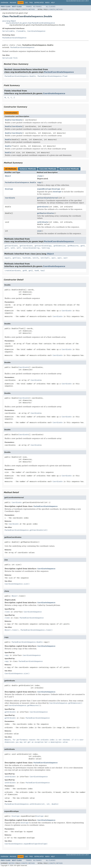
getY (7, 248)
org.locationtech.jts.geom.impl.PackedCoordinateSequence (30, 23)
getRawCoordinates (46, 213)
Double (8, 120)
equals (8, 258)
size (39, 231)
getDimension (60, 246)
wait (54, 258)
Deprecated (39, 3)
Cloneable (21, 31)
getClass (17, 258)
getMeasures (73, 246)
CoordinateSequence (36, 31)
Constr (24, 9)
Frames (29, 7)
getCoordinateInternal (48, 198)
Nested (11, 9)
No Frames (37, 7)
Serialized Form (10, 58)
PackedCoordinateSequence (14, 38)
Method (32, 9)
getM (25, 271)
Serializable (8, 31)
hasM (37, 271)
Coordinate (17, 120)
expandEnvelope (44, 189)
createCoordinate (13, 271)
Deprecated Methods (69, 169)
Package (13, 3)
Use (26, 3)
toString (46, 248)
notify (36, 258)
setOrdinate (43, 222)
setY (19, 248)
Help (53, 3)
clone (40, 176)
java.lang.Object (9, 21)
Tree (31, 3)
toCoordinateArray (31, 248)
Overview (5, 3)
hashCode (27, 258)
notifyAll (45, 258)
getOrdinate (43, 207)
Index (47, 3)
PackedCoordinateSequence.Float (53, 76)
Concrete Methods (48, 169)
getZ (31, 271)
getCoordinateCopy (43, 246)
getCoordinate (11, 246)
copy (39, 182)
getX (83, 246)
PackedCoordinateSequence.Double (20, 76)
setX (13, 248)
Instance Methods (28, 169)
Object (8, 176)
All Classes (51, 7)
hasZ (43, 271)
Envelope (9, 189)
